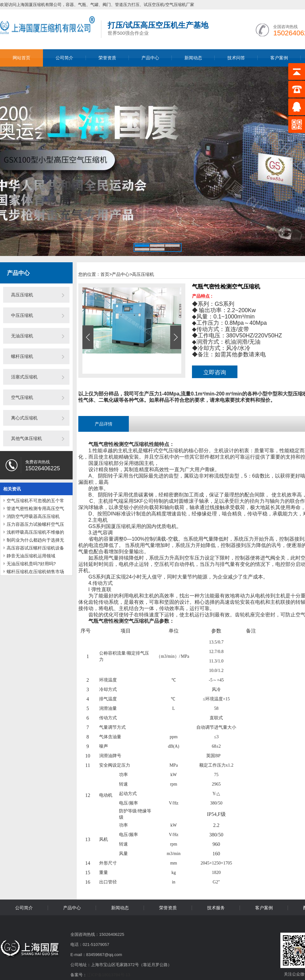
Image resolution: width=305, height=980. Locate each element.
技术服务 (216, 908)
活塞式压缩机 (24, 377)
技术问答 (236, 58)
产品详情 (104, 424)
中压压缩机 (22, 315)
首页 (106, 274)
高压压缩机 (22, 295)
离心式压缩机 (24, 418)
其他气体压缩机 (27, 438)
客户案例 (279, 58)
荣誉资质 (107, 58)
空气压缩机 (22, 397)
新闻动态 (193, 58)
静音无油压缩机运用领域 (31, 556)
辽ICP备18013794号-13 (108, 975)
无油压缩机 (22, 336)
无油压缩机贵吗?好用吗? (31, 564)
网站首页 (21, 58)
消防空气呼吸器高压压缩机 (33, 516)
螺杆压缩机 (22, 356)
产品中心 (150, 58)
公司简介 (64, 58)
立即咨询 (215, 372)
